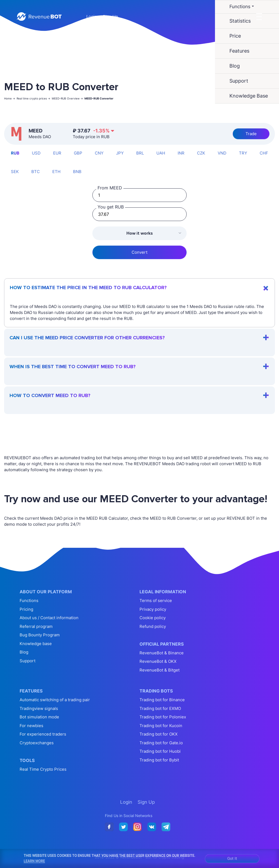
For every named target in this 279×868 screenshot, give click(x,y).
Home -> (10, 98)
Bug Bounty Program (40, 635)
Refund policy (153, 626)
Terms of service (156, 601)
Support (28, 661)
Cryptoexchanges (37, 743)
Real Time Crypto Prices (43, 769)
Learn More (34, 861)
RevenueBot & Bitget (160, 670)
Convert (139, 252)
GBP (78, 153)
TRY (243, 153)
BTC (36, 172)
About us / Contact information (49, 618)
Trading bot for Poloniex (163, 717)
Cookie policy (153, 618)
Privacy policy (153, 609)
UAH (161, 153)
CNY (99, 153)
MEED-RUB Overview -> (67, 98)
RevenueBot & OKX (158, 661)
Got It (232, 858)
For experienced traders (43, 734)
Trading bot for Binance (162, 700)
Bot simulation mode (39, 717)
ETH (56, 172)
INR (181, 153)
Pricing (26, 609)
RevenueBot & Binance (162, 653)
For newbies (31, 726)
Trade (251, 134)
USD (36, 153)
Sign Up (110, 16)
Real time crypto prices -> (34, 98)
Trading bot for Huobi (160, 751)
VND (222, 153)
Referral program (36, 626)
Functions (29, 601)
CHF (264, 153)
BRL (140, 153)
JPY (120, 153)
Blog (24, 652)
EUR (57, 153)
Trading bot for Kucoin (161, 726)
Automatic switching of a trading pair (55, 700)
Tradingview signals (39, 708)
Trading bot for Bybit (159, 760)
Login (92, 16)
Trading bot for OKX (159, 734)
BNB (77, 172)
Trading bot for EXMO (160, 708)
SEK (15, 172)
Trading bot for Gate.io (161, 743)
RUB (15, 153)
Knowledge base (36, 644)
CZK (201, 153)
